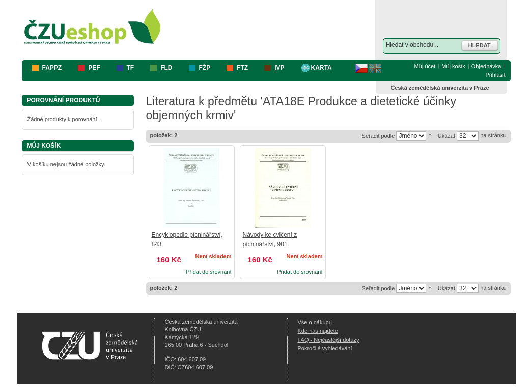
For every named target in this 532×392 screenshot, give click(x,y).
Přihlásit (495, 75)
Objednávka (486, 66)
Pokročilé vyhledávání (325, 348)
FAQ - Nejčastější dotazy (329, 340)
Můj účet (425, 66)
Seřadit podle (379, 136)
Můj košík (453, 66)
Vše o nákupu (315, 322)
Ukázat (446, 136)
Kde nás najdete (318, 331)
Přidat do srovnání (208, 272)
